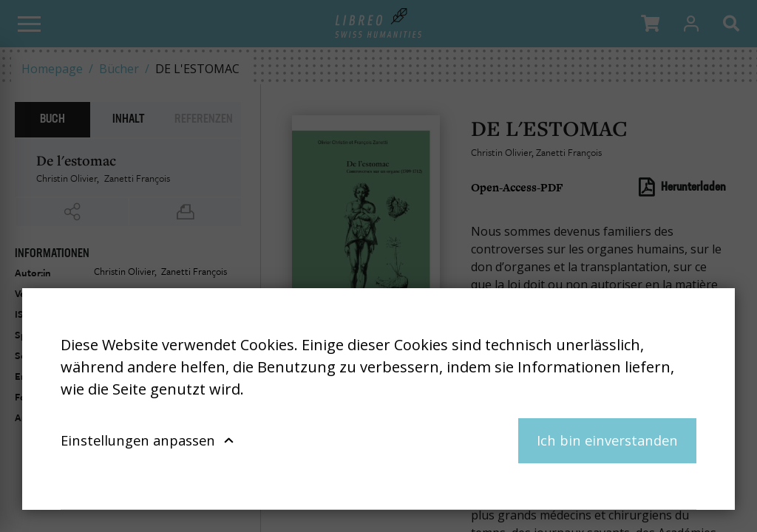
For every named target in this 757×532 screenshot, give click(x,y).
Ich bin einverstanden (607, 440)
